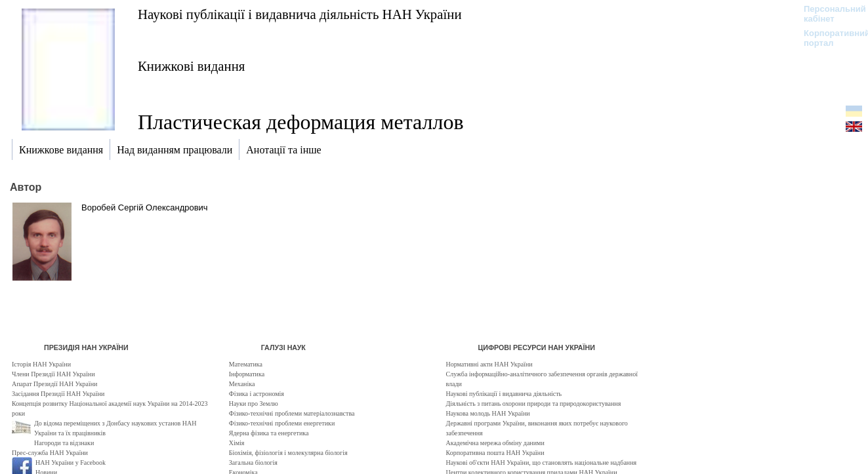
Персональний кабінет (828, 14)
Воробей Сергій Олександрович (145, 207)
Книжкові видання (191, 66)
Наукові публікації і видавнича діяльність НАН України (300, 14)
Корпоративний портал (828, 38)
